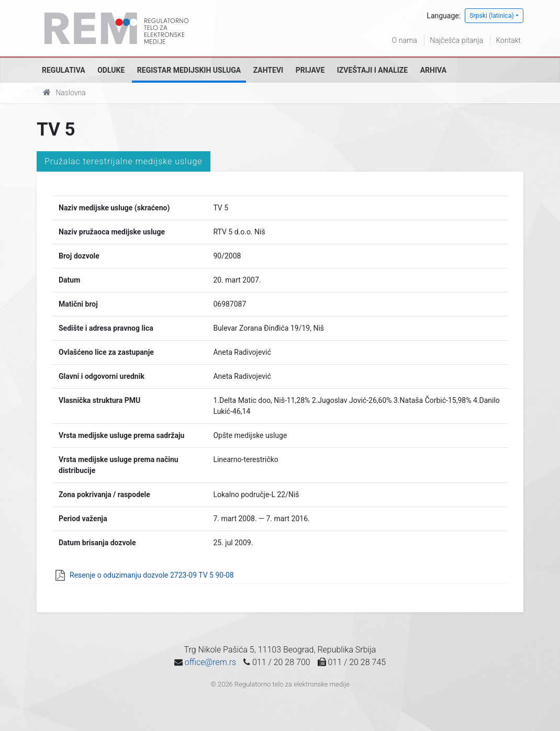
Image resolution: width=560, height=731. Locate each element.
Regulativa (64, 70)
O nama (405, 40)
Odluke (111, 70)
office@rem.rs (210, 662)
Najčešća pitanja (456, 40)
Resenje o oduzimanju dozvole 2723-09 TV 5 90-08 (152, 575)
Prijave (310, 70)
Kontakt (508, 40)
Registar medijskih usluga (189, 70)
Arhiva (433, 70)
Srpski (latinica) (492, 16)
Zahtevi (268, 70)
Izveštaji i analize (372, 70)
